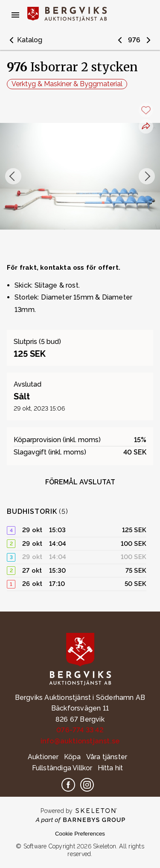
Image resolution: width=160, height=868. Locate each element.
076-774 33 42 (80, 730)
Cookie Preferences (80, 834)
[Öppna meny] (15, 15)
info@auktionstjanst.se (80, 741)
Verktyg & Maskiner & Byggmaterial (67, 84)
